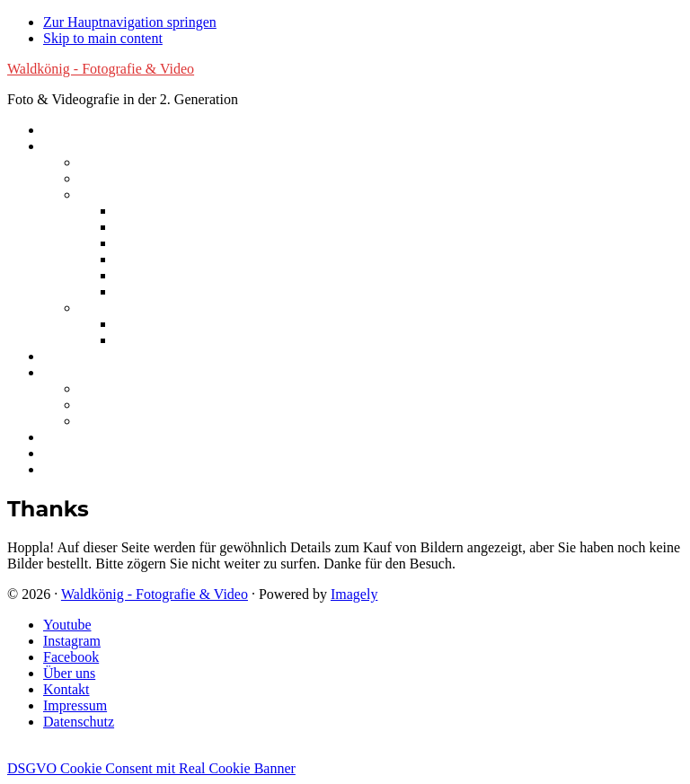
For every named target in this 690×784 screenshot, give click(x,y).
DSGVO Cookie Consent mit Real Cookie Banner (151, 768)
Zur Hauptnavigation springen (130, 22)
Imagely (354, 594)
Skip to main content (103, 38)
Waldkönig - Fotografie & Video (101, 69)
